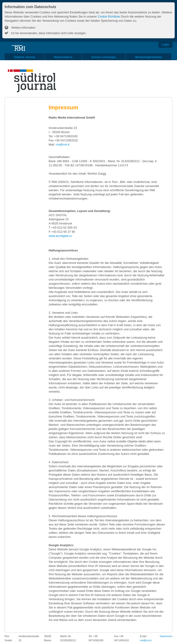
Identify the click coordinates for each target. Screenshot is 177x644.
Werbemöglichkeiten (149, 57)
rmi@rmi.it (63, 145)
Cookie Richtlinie (109, 16)
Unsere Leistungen (104, 57)
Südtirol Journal (24, 57)
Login (165, 45)
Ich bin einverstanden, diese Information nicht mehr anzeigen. (48, 33)
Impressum (166, 636)
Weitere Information (23, 28)
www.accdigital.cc (60, 236)
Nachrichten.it (63, 57)
